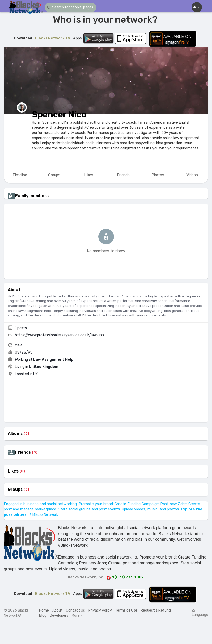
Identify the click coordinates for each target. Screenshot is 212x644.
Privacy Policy (100, 610)
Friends (23, 452)
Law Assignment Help (53, 360)
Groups (15, 490)
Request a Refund (156, 610)
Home (44, 610)
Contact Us (75, 610)
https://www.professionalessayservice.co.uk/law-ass (60, 335)
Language (200, 613)
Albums (15, 434)
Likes (13, 471)
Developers (59, 616)
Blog (43, 616)
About (57, 610)
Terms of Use (126, 610)
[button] (70, 7)
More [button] (77, 616)
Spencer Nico (59, 114)
